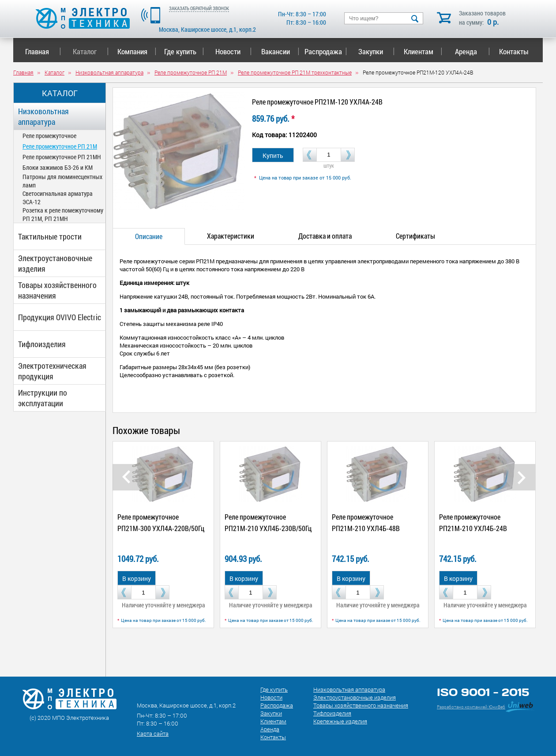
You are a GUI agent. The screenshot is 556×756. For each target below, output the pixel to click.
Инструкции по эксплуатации (43, 398)
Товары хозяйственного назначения (57, 290)
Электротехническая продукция (52, 371)
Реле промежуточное (49, 136)
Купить (273, 155)
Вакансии (280, 51)
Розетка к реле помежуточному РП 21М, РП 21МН (63, 214)
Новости (234, 51)
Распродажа (324, 51)
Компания (137, 51)
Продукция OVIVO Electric (60, 317)
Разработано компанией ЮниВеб (471, 707)
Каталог (91, 51)
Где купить (184, 51)
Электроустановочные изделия (55, 263)
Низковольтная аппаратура (43, 116)
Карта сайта (153, 734)
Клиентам (423, 51)
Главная (43, 51)
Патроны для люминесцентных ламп (62, 181)
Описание (149, 236)
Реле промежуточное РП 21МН (62, 157)
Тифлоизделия (42, 344)
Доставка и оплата (325, 236)
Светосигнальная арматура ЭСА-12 (58, 198)
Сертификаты (415, 236)
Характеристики (231, 236)
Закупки (376, 51)
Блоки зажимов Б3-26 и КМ (58, 167)
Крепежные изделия (340, 721)
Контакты (514, 51)
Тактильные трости (50, 236)
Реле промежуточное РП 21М (60, 146)
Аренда (472, 51)
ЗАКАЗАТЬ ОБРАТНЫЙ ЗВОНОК (199, 8)
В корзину (137, 578)
